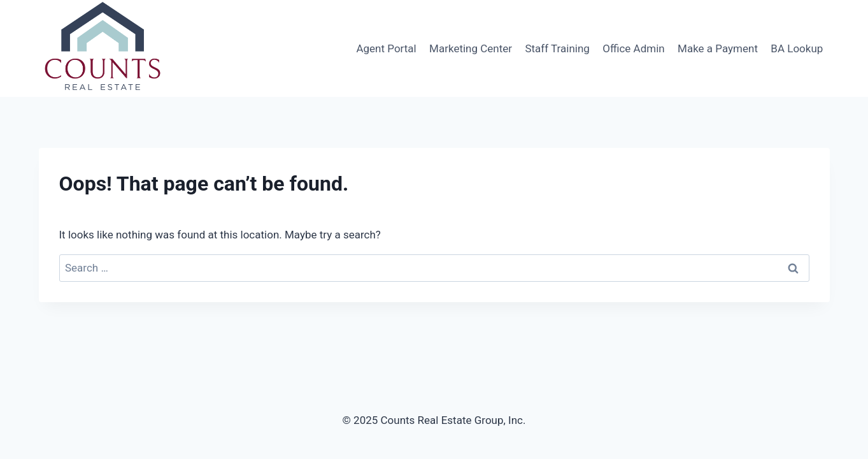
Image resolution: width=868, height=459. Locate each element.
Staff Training (557, 48)
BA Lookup (797, 48)
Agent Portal (386, 48)
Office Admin (633, 48)
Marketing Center (471, 48)
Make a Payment (718, 48)
